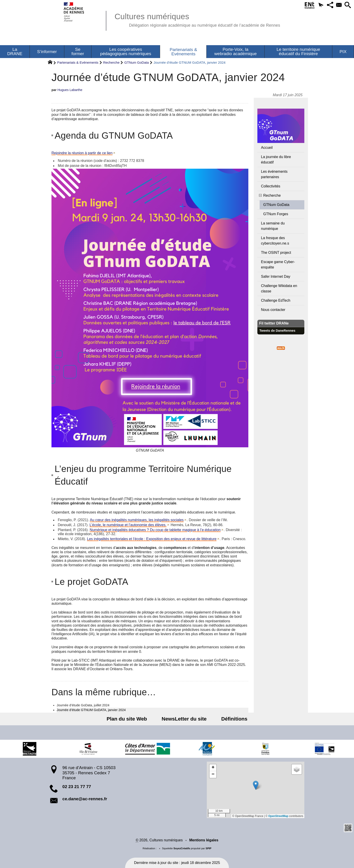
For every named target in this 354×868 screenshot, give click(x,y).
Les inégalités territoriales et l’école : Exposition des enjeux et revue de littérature (152, 539)
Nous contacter (273, 310)
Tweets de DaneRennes (277, 331)
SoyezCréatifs (182, 848)
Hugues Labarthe (70, 90)
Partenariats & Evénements (78, 62)
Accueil (267, 148)
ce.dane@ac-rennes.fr (85, 799)
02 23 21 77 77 (77, 787)
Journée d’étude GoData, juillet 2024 (83, 705)
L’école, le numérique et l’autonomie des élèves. (128, 525)
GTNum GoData (137, 62)
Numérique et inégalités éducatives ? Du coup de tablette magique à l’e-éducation (155, 530)
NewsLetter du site (184, 719)
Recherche (111, 62)
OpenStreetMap (278, 816)
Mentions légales (204, 840)
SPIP (209, 848)
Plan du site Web (130, 719)
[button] (318, 5)
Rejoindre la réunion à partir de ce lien (82, 153)
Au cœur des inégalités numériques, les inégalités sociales (137, 520)
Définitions (231, 719)
